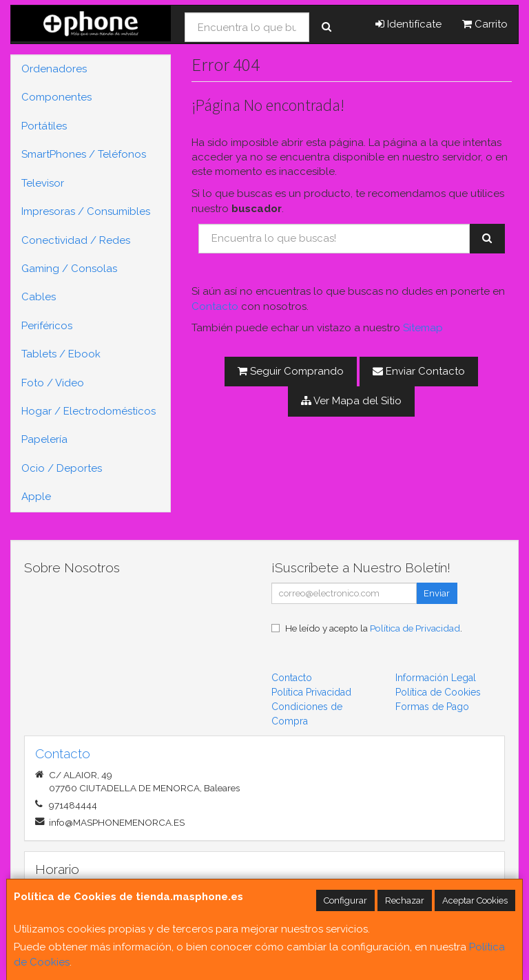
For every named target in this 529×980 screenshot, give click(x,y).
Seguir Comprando (291, 371)
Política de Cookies (438, 692)
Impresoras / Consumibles (86, 211)
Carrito (485, 24)
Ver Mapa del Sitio (351, 401)
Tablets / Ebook (61, 354)
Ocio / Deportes (62, 468)
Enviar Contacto (419, 371)
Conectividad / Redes (76, 240)
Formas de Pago (432, 707)
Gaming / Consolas (69, 269)
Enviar (437, 593)
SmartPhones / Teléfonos (84, 154)
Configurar (345, 900)
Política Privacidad (311, 692)
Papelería (44, 439)
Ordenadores (54, 69)
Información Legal (436, 678)
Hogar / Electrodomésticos (89, 411)
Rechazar (405, 900)
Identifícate (408, 24)
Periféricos (47, 326)
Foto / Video (53, 383)
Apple (36, 497)
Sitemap (423, 328)
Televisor (43, 183)
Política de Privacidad (415, 628)
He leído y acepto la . (374, 628)
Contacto (215, 306)
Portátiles (44, 126)
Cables (39, 297)
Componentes (56, 97)
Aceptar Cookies (475, 900)
